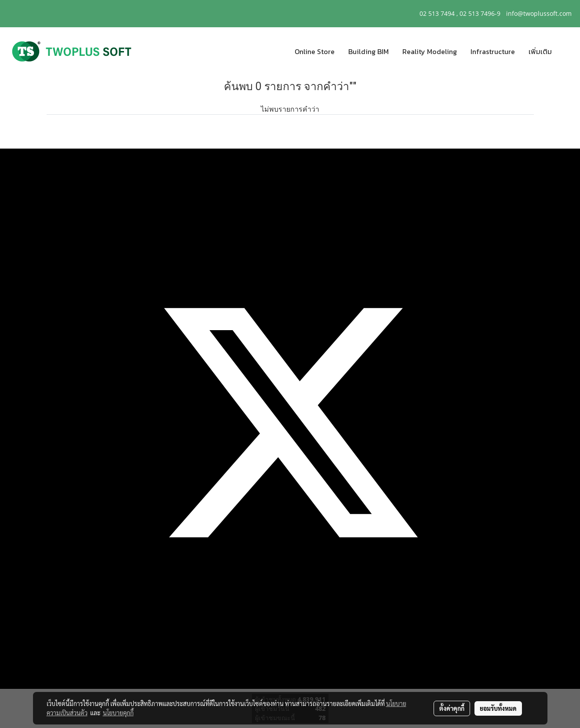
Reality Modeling (430, 51)
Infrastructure (493, 51)
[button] (566, 51)
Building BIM (368, 51)
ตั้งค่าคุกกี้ (452, 708)
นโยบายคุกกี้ (118, 713)
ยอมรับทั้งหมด (498, 708)
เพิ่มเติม (540, 51)
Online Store (315, 51)
